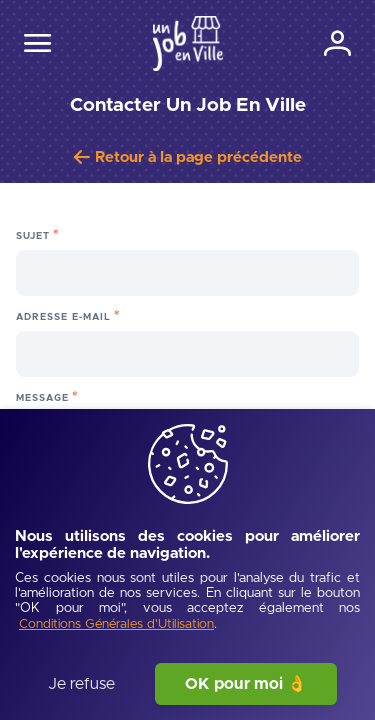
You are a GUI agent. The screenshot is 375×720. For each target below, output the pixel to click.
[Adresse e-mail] (187, 354)
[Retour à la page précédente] (188, 158)
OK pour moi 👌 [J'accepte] (246, 684)
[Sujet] (187, 273)
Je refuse (81, 684)
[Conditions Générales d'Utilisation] (116, 625)
